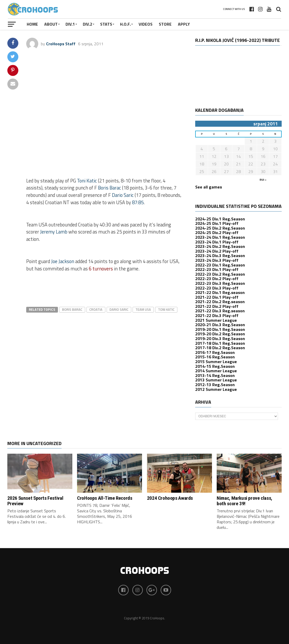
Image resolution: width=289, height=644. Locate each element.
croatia (96, 309)
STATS (106, 24)
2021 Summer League (216, 320)
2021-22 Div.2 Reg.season (220, 302)
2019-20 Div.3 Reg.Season (220, 338)
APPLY (184, 24)
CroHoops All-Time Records (105, 498)
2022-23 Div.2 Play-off (217, 279)
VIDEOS (146, 24)
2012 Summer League (216, 389)
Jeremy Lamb (54, 232)
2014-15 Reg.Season (215, 366)
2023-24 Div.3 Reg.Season (220, 256)
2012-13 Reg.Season (215, 385)
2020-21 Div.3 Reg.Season (220, 325)
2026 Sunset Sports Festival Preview (35, 501)
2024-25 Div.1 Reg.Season (220, 219)
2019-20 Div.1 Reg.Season (220, 329)
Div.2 (88, 24)
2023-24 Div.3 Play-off (217, 260)
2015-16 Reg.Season (215, 357)
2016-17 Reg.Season (215, 352)
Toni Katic (87, 181)
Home (32, 24)
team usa (143, 309)
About (51, 24)
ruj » (263, 180)
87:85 (138, 202)
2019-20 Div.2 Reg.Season (220, 334)
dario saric (119, 309)
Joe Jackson (63, 261)
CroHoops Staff (61, 44)
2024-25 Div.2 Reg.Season (220, 228)
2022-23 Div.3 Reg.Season (220, 283)
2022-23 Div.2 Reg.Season (220, 274)
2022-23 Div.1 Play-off (217, 269)
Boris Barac (110, 188)
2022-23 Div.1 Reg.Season (220, 265)
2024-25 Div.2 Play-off (217, 232)
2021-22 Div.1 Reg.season (220, 292)
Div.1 (70, 24)
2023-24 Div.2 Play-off (217, 251)
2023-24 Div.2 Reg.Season (220, 246)
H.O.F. (125, 24)
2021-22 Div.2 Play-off (217, 306)
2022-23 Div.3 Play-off (217, 288)
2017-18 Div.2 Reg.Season (220, 348)
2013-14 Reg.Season (215, 375)
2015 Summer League (216, 362)
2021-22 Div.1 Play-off (217, 297)
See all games (209, 187)
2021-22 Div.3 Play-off (217, 315)
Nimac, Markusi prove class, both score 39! (244, 501)
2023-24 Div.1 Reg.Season (220, 237)
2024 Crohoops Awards (170, 498)
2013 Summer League (216, 380)
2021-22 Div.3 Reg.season (220, 311)
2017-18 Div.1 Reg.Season (220, 343)
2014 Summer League (216, 371)
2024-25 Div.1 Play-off (217, 223)
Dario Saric (123, 195)
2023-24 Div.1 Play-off (217, 242)
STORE (165, 24)
